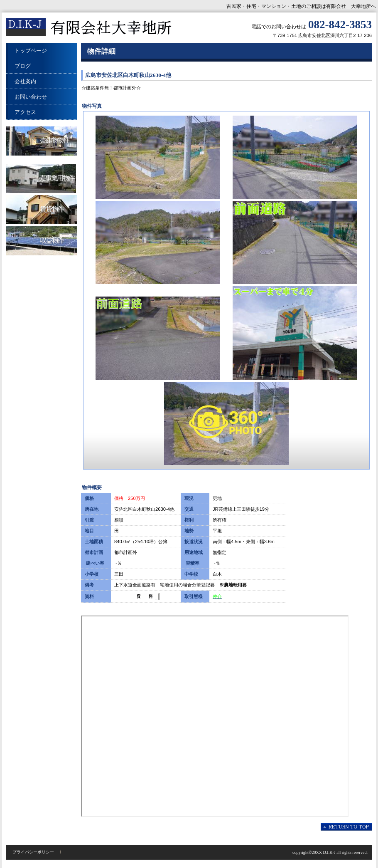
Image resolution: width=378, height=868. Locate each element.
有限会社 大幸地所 (89, 28)
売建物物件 (42, 141)
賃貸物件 (42, 210)
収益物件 (42, 241)
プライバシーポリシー (33, 852)
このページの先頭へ (346, 827)
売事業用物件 (42, 178)
